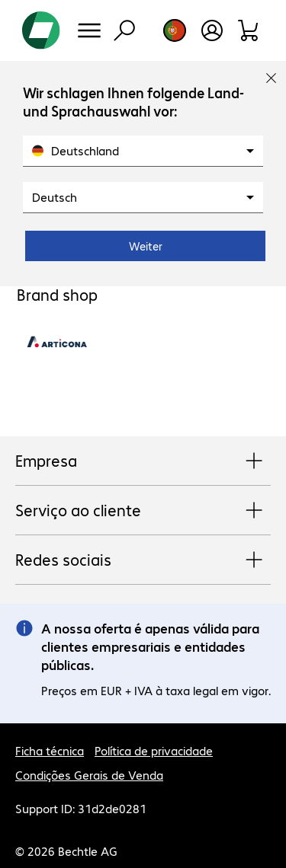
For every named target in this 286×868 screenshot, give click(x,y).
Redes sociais (143, 560)
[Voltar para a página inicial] (41, 30)
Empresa (143, 461)
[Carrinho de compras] (249, 30)
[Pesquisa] (124, 30)
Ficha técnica (50, 750)
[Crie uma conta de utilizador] (212, 30)
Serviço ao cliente (143, 511)
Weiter (146, 246)
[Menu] (89, 30)
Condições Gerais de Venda (89, 775)
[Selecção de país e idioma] (175, 30)
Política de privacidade (154, 750)
